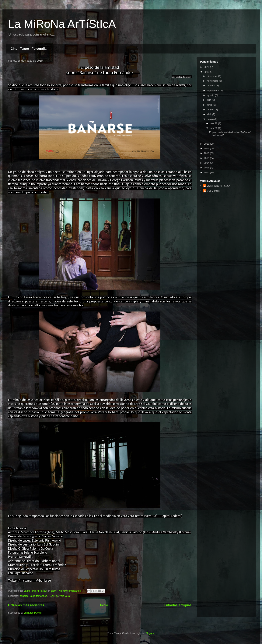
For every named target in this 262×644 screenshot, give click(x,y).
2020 (207, 67)
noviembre (213, 81)
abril (209, 114)
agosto (211, 95)
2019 (207, 72)
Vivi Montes (213, 191)
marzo (211, 119)
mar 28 (214, 123)
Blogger (150, 633)
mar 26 (214, 128)
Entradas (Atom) (33, 613)
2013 (207, 168)
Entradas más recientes (26, 605)
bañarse (24, 596)
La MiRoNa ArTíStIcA (62, 24)
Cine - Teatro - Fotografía (29, 49)
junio (210, 105)
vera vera (65, 596)
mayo (210, 110)
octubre (211, 86)
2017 (207, 148)
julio (209, 100)
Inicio (104, 605)
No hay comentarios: (70, 591)
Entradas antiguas (178, 605)
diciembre (212, 76)
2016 (207, 153)
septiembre (213, 90)
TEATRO (53, 596)
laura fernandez (38, 596)
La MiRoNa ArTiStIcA (218, 186)
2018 (207, 144)
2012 (207, 172)
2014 (207, 163)
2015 (207, 158)
